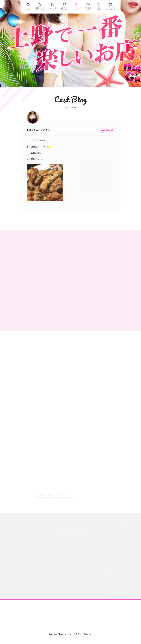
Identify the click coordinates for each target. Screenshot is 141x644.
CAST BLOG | (54, 495)
